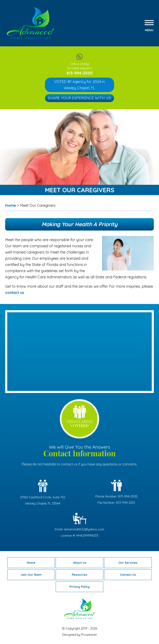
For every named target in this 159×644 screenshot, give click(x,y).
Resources (79, 575)
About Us (80, 563)
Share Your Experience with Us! (79, 98)
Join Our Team (31, 575)
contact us (15, 293)
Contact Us (128, 575)
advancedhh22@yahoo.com (84, 529)
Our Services (128, 563)
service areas (79, 424)
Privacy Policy (79, 587)
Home (31, 563)
